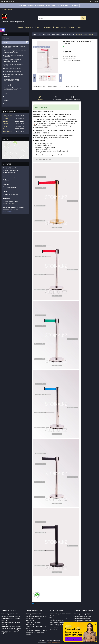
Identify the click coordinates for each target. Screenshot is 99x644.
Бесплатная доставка (72, 87)
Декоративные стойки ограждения (33, 619)
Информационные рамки (82, 618)
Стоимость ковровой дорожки (11, 629)
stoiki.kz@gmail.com (12, 170)
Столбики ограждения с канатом (36, 630)
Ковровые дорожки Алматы (11, 616)
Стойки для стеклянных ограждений (34, 623)
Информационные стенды (82, 616)
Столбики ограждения (57, 620)
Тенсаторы (53, 629)
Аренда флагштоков (11, 85)
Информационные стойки (13, 72)
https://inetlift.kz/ (8, 212)
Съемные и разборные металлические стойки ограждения (12, 80)
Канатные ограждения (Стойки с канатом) (15, 47)
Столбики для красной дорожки (36, 616)
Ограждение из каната (33, 614)
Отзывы (6, 100)
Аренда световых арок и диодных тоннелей (12, 60)
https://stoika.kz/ (10, 168)
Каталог (28, 27)
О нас (37, 27)
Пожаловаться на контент (55, 642)
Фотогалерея (46, 27)
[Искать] (83, 18)
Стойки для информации (82, 614)
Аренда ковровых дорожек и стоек (14, 65)
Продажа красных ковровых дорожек (14, 56)
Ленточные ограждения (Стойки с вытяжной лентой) (57, 34)
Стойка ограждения (56, 625)
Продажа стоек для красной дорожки (14, 75)
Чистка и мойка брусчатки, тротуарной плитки (13, 89)
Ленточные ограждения (57, 622)
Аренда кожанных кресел (13, 69)
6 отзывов (95, 1)
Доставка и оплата (59, 27)
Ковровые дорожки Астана (10, 614)
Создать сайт (4, 1)
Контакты (74, 5)
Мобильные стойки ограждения (60, 618)
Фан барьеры (54, 627)
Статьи (79, 27)
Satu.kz (58, 640)
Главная (20, 27)
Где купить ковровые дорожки (11, 626)
